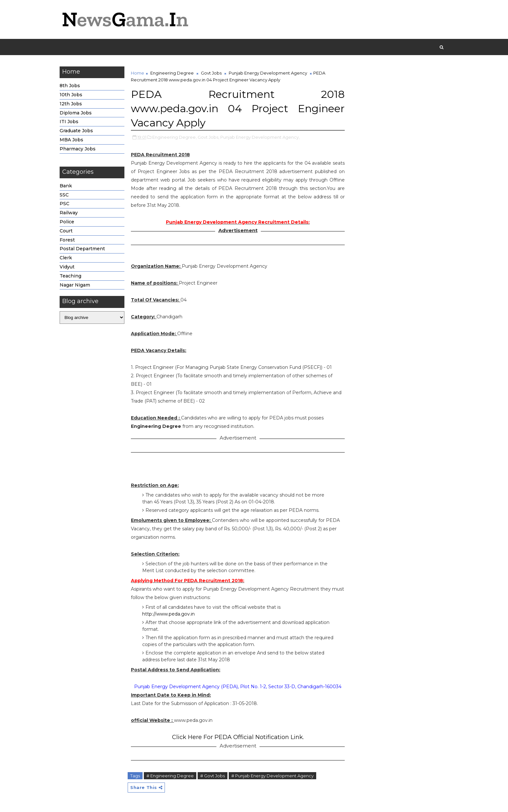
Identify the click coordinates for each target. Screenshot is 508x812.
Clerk (66, 258)
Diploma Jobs (76, 113)
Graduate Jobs (76, 131)
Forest (67, 240)
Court (66, 231)
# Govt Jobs (213, 776)
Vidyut (67, 267)
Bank (66, 186)
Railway (69, 213)
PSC (64, 204)
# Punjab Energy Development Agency (272, 776)
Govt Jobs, (208, 137)
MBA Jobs (71, 140)
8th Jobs (70, 86)
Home (138, 73)
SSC (64, 195)
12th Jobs (71, 104)
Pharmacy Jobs (78, 149)
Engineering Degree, (174, 137)
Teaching (70, 276)
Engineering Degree (172, 73)
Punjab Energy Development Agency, (260, 137)
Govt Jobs (211, 73)
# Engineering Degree (170, 776)
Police (67, 222)
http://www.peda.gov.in (168, 614)
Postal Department (82, 249)
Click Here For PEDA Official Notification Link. (238, 737)
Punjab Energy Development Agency (268, 73)
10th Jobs (71, 95)
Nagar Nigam (75, 285)
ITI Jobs (69, 122)
